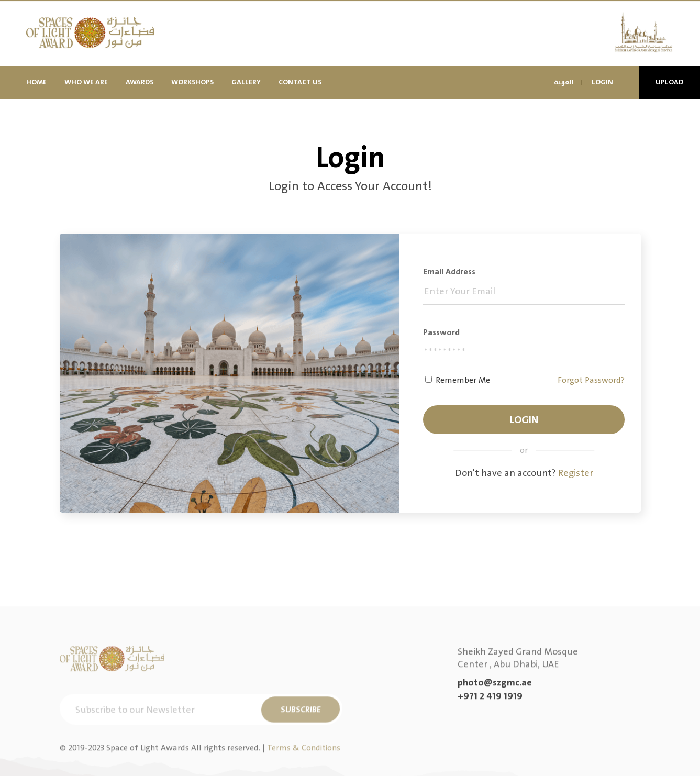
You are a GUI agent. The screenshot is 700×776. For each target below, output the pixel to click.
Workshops (192, 82)
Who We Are (86, 82)
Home (36, 82)
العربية (564, 82)
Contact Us (300, 82)
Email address (449, 272)
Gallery (246, 82)
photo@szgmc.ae (495, 736)
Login (602, 82)
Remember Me (463, 380)
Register (576, 473)
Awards (140, 82)
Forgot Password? (591, 380)
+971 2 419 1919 (490, 750)
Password (441, 332)
